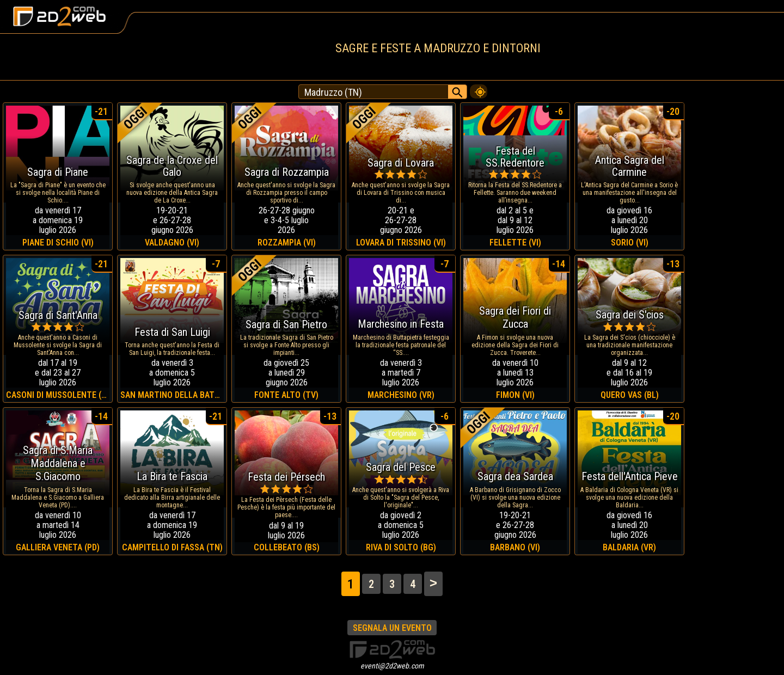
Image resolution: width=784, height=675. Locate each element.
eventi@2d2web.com (392, 666)
